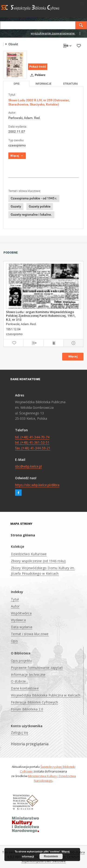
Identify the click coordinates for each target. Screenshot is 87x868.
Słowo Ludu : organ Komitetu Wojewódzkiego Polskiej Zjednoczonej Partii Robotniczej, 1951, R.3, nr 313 (41, 316)
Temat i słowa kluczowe (30, 634)
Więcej (73, 356)
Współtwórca (21, 613)
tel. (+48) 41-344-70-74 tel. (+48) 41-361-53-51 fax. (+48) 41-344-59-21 (33, 443)
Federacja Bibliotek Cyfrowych (34, 702)
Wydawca (18, 620)
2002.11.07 (17, 132)
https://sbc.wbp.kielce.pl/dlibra (37, 485)
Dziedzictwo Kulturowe (29, 554)
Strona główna (23, 535)
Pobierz (37, 75)
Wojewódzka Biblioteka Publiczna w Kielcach (46, 695)
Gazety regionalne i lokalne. (31, 215)
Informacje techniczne (28, 675)
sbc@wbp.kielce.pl (28, 466)
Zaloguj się (19, 732)
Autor (15, 606)
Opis (14, 641)
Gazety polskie (40, 206)
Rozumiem (51, 856)
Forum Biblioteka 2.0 (27, 709)
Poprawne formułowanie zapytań (37, 668)
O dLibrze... (19, 681)
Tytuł (15, 599)
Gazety (16, 206)
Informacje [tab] (43, 84)
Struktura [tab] (70, 84)
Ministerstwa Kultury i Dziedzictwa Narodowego (52, 778)
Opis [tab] (17, 84)
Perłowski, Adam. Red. (24, 118)
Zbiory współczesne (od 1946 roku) (38, 561)
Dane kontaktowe (25, 688)
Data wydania (22, 627)
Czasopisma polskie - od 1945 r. (34, 198)
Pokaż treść (38, 67)
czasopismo (17, 145)
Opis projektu (21, 661)
